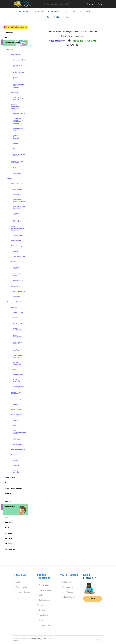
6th (48, 17)
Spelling (41, 620)
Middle (57, 17)
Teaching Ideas (44, 590)
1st (66, 11)
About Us (20, 575)
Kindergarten (54, 11)
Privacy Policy (20, 587)
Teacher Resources (44, 576)
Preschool (39, 11)
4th (88, 11)
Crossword (66, 582)
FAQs (17, 582)
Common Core (44, 625)
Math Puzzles (67, 592)
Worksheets (25, 11)
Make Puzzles (69, 575)
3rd (81, 11)
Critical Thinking (67, 597)
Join (93, 599)
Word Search (66, 587)
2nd (73, 11)
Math (40, 595)
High (67, 17)
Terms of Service (22, 592)
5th (95, 11)
